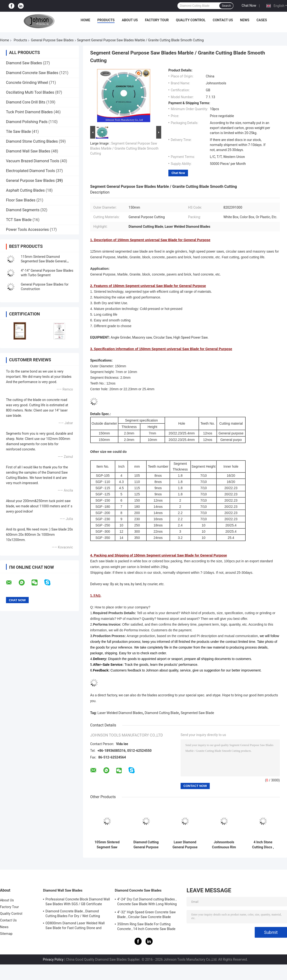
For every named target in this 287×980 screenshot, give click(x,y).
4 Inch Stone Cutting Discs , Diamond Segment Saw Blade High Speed (263, 845)
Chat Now (249, 5)
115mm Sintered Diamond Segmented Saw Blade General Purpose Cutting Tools (44, 261)
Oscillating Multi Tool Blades (30, 92)
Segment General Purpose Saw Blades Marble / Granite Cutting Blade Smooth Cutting (124, 148)
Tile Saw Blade (18, 132)
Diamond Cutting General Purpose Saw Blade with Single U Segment (146, 845)
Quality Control (191, 20)
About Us (130, 20)
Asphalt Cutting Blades (25, 190)
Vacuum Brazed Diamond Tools (33, 161)
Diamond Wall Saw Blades (28, 151)
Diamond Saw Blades (24, 63)
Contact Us (223, 20)
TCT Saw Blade (19, 220)
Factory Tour (157, 20)
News (245, 20)
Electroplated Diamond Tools (30, 171)
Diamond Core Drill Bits (26, 102)
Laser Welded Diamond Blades (120, 713)
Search (226, 6)
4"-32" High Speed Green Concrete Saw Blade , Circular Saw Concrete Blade (146, 915)
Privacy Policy (53, 959)
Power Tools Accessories (27, 230)
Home (85, 20)
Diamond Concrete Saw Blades (32, 73)
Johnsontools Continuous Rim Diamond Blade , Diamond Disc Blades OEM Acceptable (224, 845)
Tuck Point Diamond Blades (29, 112)
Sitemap (6, 934)
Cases (262, 20)
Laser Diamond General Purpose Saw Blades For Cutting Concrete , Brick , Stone (185, 845)
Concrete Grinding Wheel (27, 83)
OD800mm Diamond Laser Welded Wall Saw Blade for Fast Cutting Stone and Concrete (75, 926)
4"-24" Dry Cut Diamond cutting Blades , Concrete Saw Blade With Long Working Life (147, 902)
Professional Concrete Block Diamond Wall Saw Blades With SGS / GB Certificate (78, 902)
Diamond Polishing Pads (27, 122)
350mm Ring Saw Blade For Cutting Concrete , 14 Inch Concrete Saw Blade (146, 926)
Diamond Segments (23, 210)
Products (106, 20)
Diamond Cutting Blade (162, 713)
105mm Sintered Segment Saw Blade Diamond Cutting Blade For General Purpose (107, 845)
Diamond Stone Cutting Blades (32, 141)
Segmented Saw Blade (197, 713)
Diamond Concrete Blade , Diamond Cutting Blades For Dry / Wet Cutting (73, 914)
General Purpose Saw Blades (52, 40)
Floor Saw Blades (21, 200)
